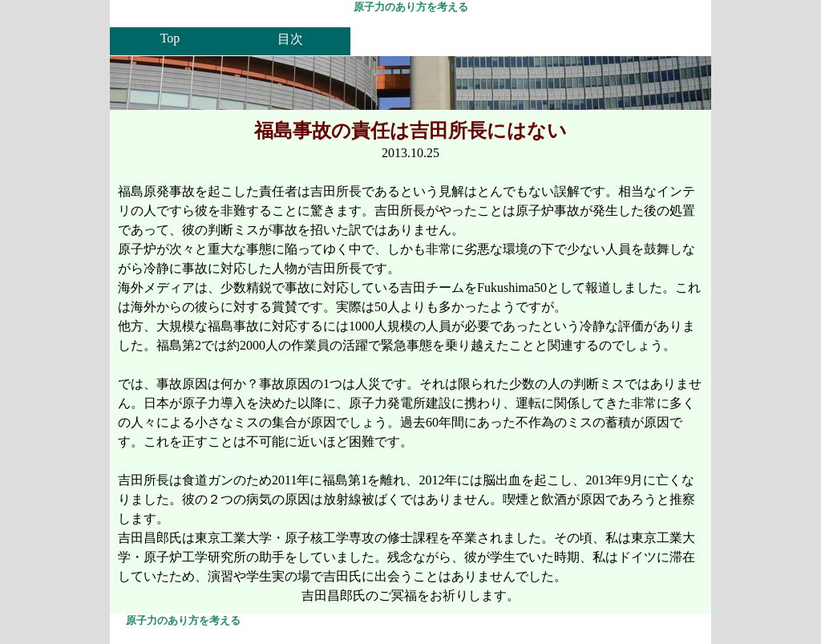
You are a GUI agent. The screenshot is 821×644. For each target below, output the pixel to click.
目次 (290, 39)
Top (170, 38)
